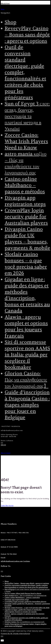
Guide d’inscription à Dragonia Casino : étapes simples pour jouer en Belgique (27, 405)
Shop (10, 22)
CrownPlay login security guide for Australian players (26, 217)
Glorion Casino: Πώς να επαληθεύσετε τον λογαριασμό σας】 (27, 380)
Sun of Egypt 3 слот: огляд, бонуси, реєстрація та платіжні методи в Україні (27, 116)
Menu (5, 9)
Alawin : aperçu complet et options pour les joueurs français (26, 326)
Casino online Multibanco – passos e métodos (25, 185)
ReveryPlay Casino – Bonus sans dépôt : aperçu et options (27, 35)
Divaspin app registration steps (25, 201)
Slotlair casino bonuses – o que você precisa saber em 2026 (26, 264)
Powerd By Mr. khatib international (15, 634)
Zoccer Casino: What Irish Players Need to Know (26, 141)
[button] (1, 642)
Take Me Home (7, 506)
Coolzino (27, 561)
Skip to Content (6, 453)
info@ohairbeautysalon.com (12, 561)
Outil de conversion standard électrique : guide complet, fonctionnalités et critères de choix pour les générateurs (26, 586)
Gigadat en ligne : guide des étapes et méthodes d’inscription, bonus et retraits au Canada (27, 295)
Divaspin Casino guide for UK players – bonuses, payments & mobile (27, 239)
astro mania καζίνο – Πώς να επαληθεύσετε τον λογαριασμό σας (26, 163)
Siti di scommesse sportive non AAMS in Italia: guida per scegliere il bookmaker (27, 355)
